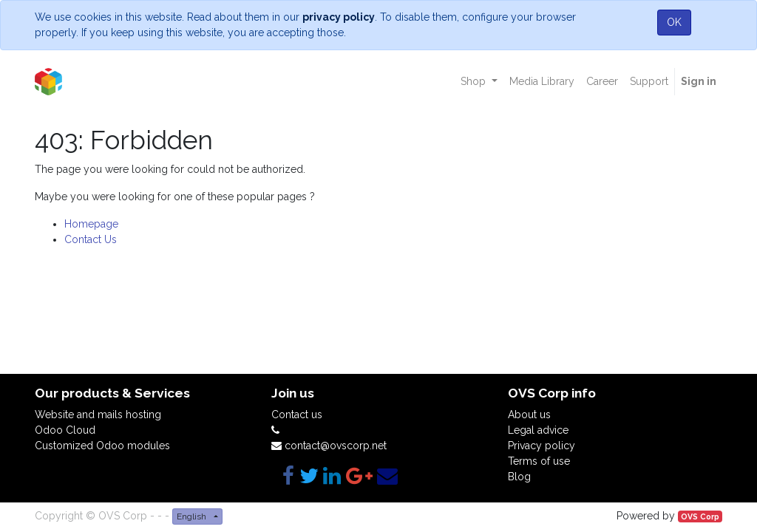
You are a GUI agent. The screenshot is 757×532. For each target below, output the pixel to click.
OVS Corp (700, 516)
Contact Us (91, 239)
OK (674, 22)
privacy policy (339, 17)
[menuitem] (542, 82)
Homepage (91, 224)
